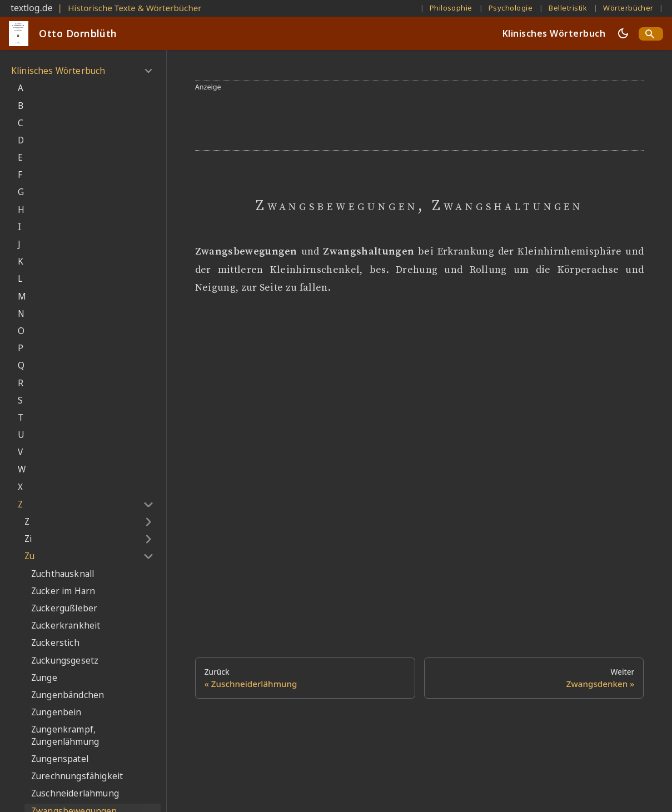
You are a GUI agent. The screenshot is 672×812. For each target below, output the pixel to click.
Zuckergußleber (64, 608)
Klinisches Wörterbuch (554, 33)
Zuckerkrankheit (66, 626)
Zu (29, 556)
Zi (28, 539)
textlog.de (32, 8)
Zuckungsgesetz (65, 661)
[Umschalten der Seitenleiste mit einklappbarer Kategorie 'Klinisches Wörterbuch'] (148, 71)
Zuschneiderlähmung (75, 793)
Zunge (44, 678)
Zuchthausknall (63, 574)
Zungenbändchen (68, 695)
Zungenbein (56, 712)
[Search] (651, 34)
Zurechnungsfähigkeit (77, 776)
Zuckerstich (55, 643)
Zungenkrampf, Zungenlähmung (65, 736)
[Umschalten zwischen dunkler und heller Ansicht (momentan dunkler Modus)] (623, 33)
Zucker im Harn (63, 591)
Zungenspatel (60, 759)
